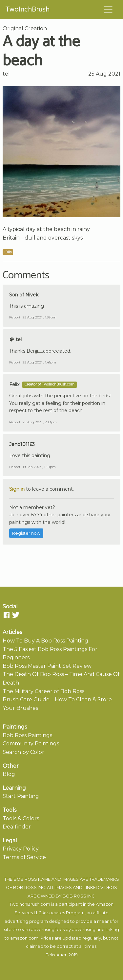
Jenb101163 (22, 444)
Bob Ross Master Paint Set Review (47, 666)
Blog (9, 774)
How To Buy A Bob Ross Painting (45, 641)
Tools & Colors (21, 818)
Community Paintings (31, 744)
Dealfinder (17, 827)
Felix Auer (56, 955)
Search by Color (23, 752)
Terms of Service (24, 857)
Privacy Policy (21, 849)
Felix (14, 385)
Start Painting (21, 796)
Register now (26, 533)
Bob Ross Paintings (27, 735)
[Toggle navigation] (108, 10)
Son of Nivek (24, 295)
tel (6, 74)
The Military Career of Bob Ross (43, 691)
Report (15, 317)
